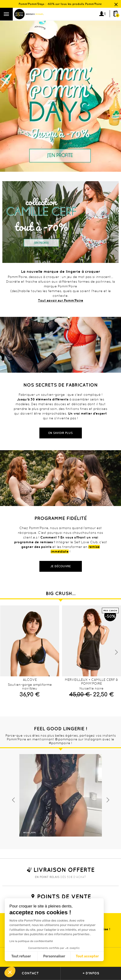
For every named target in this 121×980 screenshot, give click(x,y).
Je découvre (60, 566)
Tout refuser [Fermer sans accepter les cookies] (21, 956)
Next (116, 652)
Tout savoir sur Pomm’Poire (61, 300)
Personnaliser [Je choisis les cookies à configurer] (54, 956)
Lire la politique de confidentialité (31, 941)
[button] (10, 972)
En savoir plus (60, 433)
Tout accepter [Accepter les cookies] (87, 956)
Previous (13, 800)
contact (30, 973)
